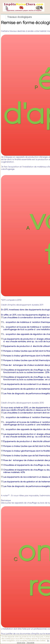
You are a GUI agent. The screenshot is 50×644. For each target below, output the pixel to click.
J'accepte (30, 642)
